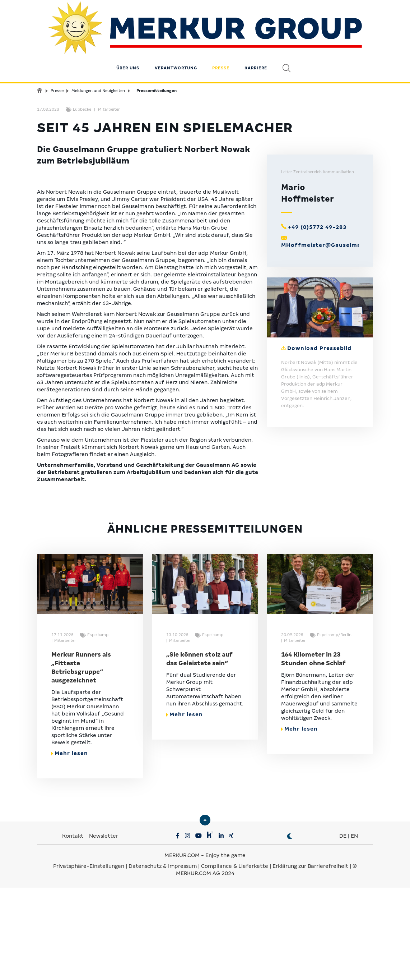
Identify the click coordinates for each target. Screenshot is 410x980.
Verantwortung (176, 49)
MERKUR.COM (182, 951)
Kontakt (73, 931)
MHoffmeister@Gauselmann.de (330, 341)
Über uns (128, 49)
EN (354, 931)
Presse (221, 49)
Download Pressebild (319, 444)
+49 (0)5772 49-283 (317, 323)
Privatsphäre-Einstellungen (89, 962)
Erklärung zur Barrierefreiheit (310, 962)
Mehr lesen (70, 849)
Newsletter (104, 931)
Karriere (256, 49)
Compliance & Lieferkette (235, 962)
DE (343, 931)
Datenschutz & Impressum (163, 962)
